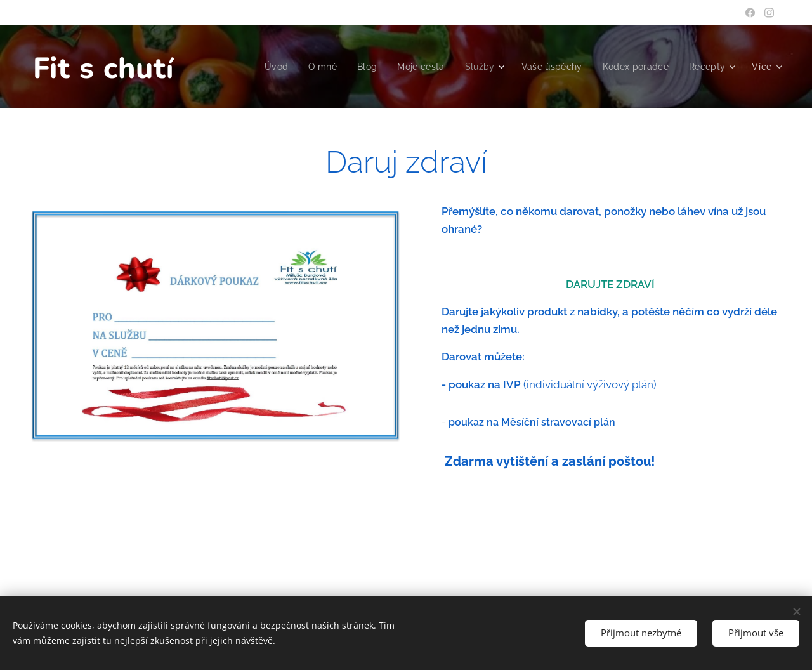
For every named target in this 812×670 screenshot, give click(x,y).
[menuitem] (266, 67)
